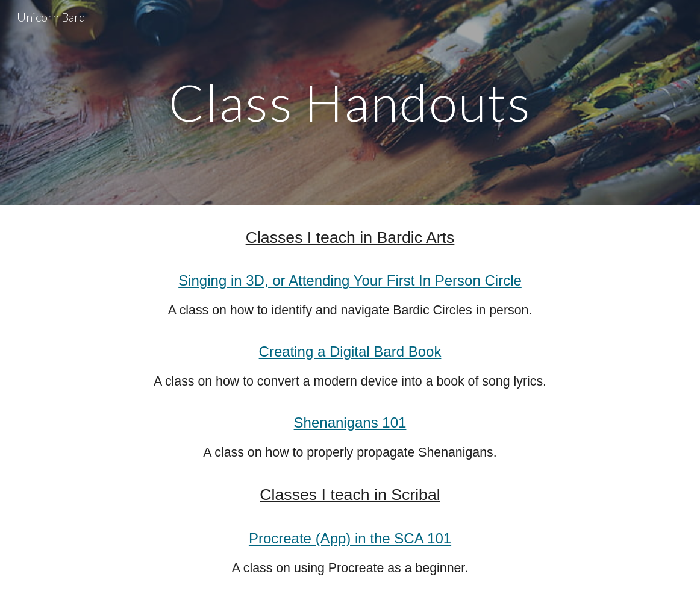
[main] (350, 102)
